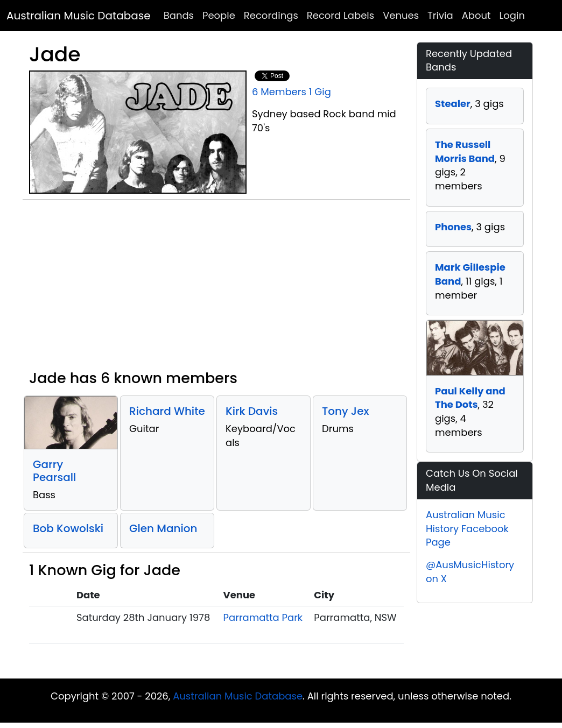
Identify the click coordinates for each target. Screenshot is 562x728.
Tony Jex (345, 411)
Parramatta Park (263, 617)
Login (512, 15)
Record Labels (340, 15)
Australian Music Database (79, 16)
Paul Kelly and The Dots (470, 398)
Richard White (167, 411)
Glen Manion (163, 528)
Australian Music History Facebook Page (467, 528)
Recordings (271, 15)
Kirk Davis (252, 411)
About (476, 15)
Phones (453, 227)
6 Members (279, 92)
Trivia (440, 15)
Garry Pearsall (54, 471)
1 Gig (320, 92)
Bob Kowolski (68, 528)
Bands (179, 15)
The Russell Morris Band (465, 151)
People (219, 15)
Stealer (453, 104)
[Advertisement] (216, 289)
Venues (401, 15)
